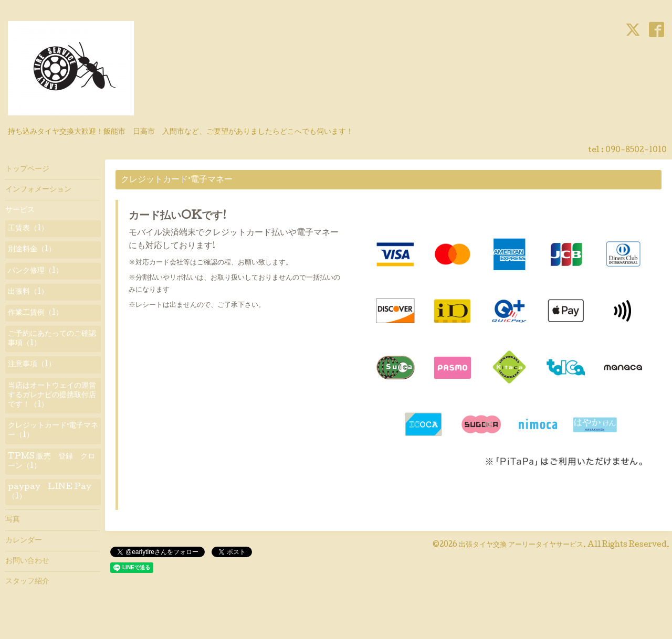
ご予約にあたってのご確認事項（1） (52, 339)
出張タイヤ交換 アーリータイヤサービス (521, 545)
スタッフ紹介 (27, 582)
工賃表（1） (28, 229)
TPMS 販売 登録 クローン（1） (51, 462)
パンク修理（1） (35, 271)
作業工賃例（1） (35, 313)
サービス (20, 210)
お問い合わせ (27, 561)
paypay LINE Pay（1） (50, 492)
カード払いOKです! (177, 217)
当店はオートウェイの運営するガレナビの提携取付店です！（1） (52, 396)
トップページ (27, 169)
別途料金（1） (32, 250)
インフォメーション (38, 190)
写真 (13, 520)
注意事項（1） (32, 365)
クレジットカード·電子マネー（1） (53, 431)
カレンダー (24, 541)
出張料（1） (28, 292)
